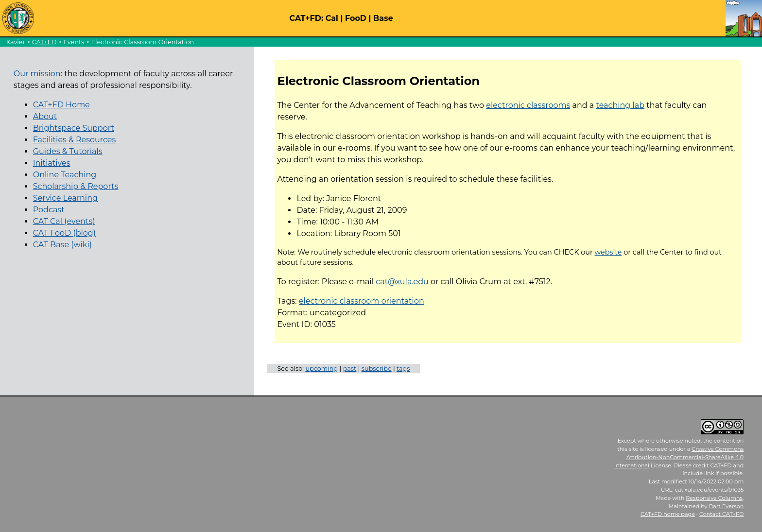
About (45, 116)
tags (403, 369)
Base (383, 18)
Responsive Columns (714, 498)
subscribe (377, 369)
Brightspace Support (74, 128)
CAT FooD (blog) (64, 233)
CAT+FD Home (61, 105)
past (350, 369)
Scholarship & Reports (76, 186)
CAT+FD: (307, 18)
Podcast (49, 210)
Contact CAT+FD (721, 514)
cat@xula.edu (402, 282)
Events (74, 42)
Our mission (37, 74)
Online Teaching (65, 175)
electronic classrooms (528, 105)
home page (668, 514)
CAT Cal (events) (64, 221)
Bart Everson (727, 506)
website (608, 252)
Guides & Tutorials (68, 151)
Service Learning (65, 198)
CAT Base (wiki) (62, 245)
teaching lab (620, 105)
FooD (356, 18)
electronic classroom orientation (362, 301)
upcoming (321, 369)
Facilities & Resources (75, 140)
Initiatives (52, 163)
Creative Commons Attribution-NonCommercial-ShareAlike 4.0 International (679, 457)
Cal (332, 18)
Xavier (16, 42)
